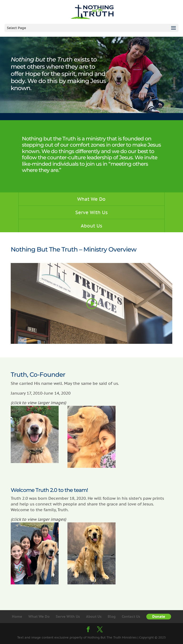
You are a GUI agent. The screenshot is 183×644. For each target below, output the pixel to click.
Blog (112, 616)
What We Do (91, 199)
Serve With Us (91, 212)
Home (17, 616)
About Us (91, 226)
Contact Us (131, 616)
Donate (159, 616)
